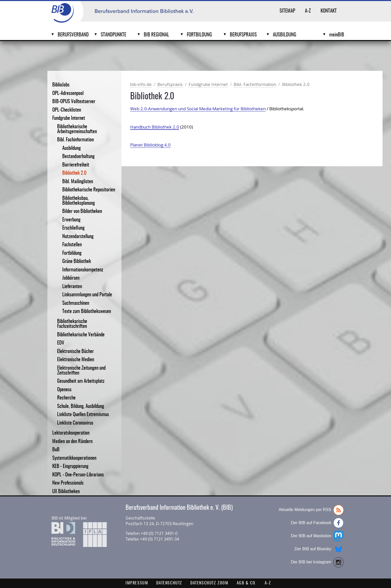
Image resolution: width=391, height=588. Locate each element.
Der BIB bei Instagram (317, 562)
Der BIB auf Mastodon (317, 536)
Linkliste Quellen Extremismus (83, 415)
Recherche (66, 398)
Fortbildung (199, 35)
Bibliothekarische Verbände (81, 335)
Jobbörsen (71, 278)
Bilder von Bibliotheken (82, 212)
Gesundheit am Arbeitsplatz (81, 381)
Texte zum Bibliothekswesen (87, 312)
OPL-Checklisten (67, 110)
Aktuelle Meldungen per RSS (311, 510)
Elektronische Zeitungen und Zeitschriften (81, 371)
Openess (64, 390)
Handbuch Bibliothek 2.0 (155, 127)
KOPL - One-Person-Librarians (78, 475)
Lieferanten (72, 287)
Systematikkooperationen (74, 458)
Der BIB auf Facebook (317, 523)
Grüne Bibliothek (77, 262)
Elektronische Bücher (75, 352)
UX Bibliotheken (66, 492)
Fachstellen (72, 245)
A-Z (308, 11)
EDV (61, 343)
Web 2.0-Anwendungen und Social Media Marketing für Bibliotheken (198, 109)
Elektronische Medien (76, 360)
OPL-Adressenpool (68, 94)
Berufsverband (73, 35)
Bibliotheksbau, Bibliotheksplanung (79, 201)
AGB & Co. (247, 583)
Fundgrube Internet (69, 118)
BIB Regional (156, 35)
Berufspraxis (243, 35)
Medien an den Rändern (72, 442)
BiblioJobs (61, 85)
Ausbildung (285, 35)
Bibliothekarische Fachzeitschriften (72, 324)
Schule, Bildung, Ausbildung (81, 406)
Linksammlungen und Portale (87, 295)
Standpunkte (114, 35)
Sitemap (287, 11)
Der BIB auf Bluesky (319, 549)
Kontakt (329, 11)
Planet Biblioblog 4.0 (150, 145)
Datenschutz (169, 583)
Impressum (137, 583)
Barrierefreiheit (76, 165)
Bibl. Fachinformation (75, 140)
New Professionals (68, 483)
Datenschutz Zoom (209, 583)
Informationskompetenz (83, 270)
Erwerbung (71, 220)
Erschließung (73, 228)
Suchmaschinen (76, 303)
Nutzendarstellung (78, 237)
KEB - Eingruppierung (70, 467)
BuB (56, 450)
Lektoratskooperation (71, 433)
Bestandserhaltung (78, 157)
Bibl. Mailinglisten (78, 182)
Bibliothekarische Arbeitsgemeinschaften (77, 129)
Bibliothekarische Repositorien (89, 190)
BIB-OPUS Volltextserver (74, 102)
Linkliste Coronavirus (75, 423)
